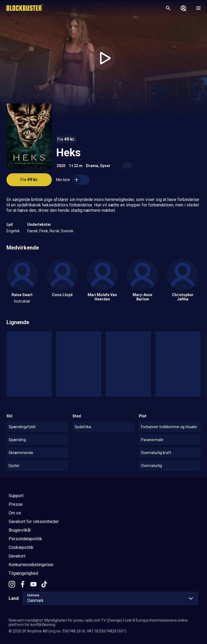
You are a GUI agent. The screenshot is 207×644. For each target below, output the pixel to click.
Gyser (105, 166)
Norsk (54, 231)
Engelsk (13, 231)
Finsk (44, 231)
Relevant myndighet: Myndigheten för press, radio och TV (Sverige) (65, 620)
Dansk (32, 231)
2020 (61, 166)
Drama (92, 166)
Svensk (67, 231)
